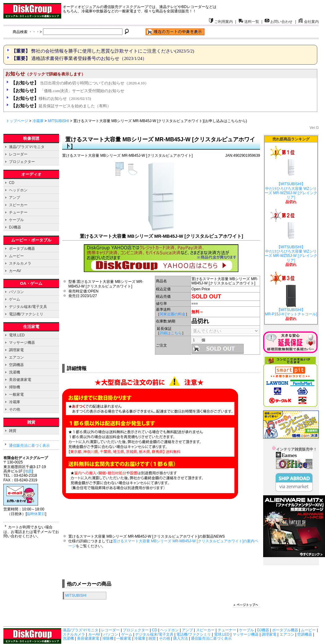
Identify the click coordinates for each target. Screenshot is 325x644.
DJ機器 (15, 227)
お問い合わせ (279, 22)
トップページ (17, 121)
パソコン (16, 292)
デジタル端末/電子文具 (28, 307)
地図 (28, 471)
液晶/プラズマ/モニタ (27, 147)
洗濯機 (15, 372)
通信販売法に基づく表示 (29, 446)
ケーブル (16, 220)
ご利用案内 (221, 22)
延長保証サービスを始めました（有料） (61, 106)
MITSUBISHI (58, 121)
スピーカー (18, 205)
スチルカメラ (20, 263)
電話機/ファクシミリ (26, 314)
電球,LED (17, 335)
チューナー (18, 212)
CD (12, 183)
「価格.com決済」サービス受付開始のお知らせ (68, 91)
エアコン (16, 357)
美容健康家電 (20, 380)
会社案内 (309, 22)
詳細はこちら (171, 333)
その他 (15, 409)
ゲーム (15, 299)
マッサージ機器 (22, 343)
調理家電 (16, 350)
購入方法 (181, 638)
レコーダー (18, 154)
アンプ (15, 198)
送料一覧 (249, 22)
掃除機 (15, 387)
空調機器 (16, 365)
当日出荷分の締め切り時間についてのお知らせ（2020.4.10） (80, 83)
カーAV (15, 271)
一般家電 (16, 395)
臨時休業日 (36, 514)
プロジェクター (22, 162)
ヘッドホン (18, 190)
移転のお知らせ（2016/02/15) (51, 98)
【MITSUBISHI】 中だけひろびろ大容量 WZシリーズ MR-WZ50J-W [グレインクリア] (291, 180)
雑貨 (13, 431)
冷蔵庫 (38, 121)
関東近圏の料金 (173, 314)
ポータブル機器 (22, 249)
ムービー (16, 256)
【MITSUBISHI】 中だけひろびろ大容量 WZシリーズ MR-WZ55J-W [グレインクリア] (291, 243)
